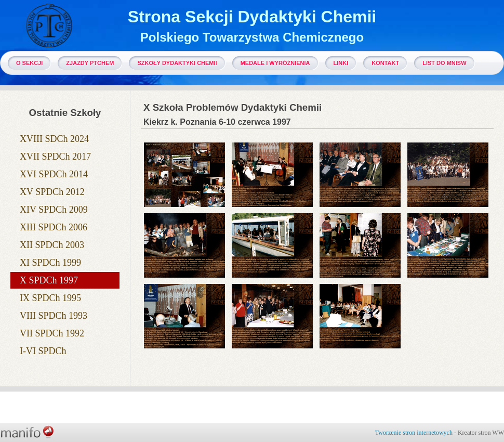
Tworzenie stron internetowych (414, 433)
